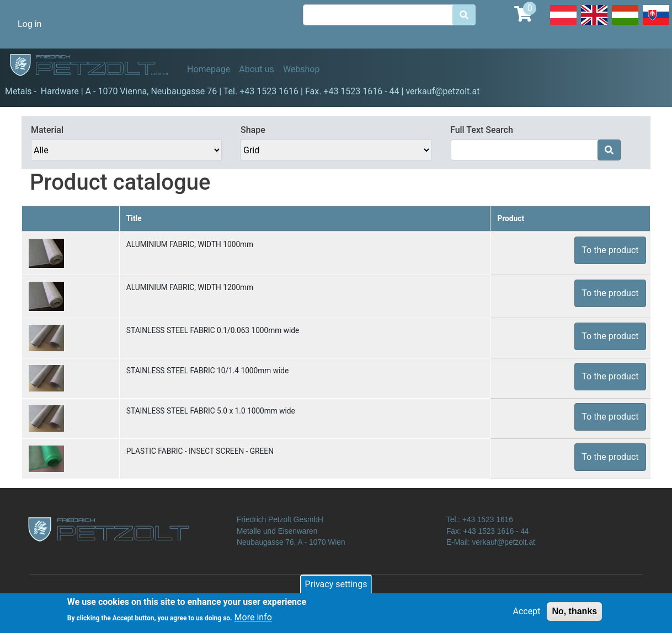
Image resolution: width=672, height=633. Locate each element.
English (594, 24)
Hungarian (625, 24)
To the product (610, 250)
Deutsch (563, 24)
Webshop (302, 69)
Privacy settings (336, 588)
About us (257, 69)
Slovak (656, 24)
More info (253, 621)
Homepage (209, 69)
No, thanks (574, 615)
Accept (527, 615)
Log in (30, 24)
